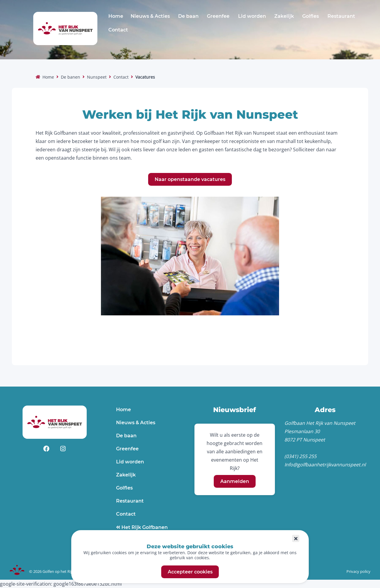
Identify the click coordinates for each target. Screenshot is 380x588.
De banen (71, 77)
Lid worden (252, 16)
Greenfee (218, 16)
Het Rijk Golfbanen (144, 527)
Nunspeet (97, 77)
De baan (188, 16)
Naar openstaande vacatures (190, 179)
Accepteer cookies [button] (190, 572)
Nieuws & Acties (150, 16)
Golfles (311, 16)
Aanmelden (235, 481)
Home (116, 16)
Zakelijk (284, 16)
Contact (118, 30)
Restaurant (341, 16)
